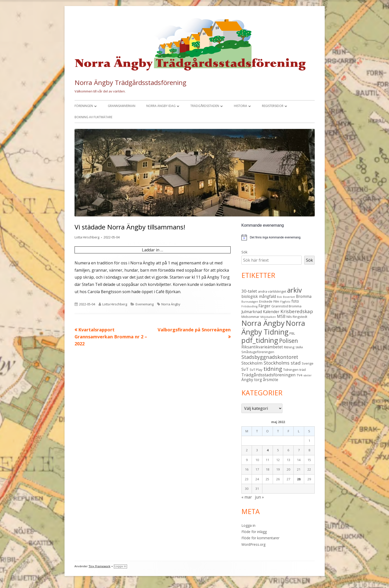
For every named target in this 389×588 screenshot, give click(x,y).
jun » (259, 497)
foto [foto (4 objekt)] (295, 301)
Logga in (248, 525)
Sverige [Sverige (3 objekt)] (308, 363)
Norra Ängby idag (161, 106)
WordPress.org (253, 544)
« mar (247, 497)
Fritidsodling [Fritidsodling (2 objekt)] (249, 306)
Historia (241, 106)
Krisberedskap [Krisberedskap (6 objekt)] (297, 311)
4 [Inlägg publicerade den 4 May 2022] (268, 450)
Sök (244, 252)
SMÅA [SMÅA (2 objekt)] (299, 347)
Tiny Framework (99, 566)
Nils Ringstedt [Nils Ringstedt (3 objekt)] (297, 317)
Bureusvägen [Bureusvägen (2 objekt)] (250, 302)
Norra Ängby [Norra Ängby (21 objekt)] (263, 323)
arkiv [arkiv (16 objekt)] (294, 290)
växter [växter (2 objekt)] (308, 375)
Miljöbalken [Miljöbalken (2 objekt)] (268, 317)
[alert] (278, 237)
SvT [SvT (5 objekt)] (245, 369)
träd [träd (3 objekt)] (303, 370)
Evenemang (145, 304)
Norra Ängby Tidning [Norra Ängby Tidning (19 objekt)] (273, 327)
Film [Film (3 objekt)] (276, 301)
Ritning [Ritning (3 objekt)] (289, 347)
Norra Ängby (171, 304)
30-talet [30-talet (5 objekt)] (249, 291)
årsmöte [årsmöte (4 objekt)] (271, 380)
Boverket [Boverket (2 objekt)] (289, 297)
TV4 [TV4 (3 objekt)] (300, 375)
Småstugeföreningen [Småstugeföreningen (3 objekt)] (258, 352)
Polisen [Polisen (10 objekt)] (289, 341)
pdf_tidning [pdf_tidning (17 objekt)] (260, 340)
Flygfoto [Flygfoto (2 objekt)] (285, 302)
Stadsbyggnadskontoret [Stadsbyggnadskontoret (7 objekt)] (270, 357)
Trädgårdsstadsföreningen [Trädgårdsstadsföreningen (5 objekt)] (269, 375)
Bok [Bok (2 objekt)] (279, 297)
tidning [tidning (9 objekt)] (273, 369)
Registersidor (273, 106)
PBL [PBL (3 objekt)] (292, 333)
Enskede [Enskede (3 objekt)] (266, 301)
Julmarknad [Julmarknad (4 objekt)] (252, 312)
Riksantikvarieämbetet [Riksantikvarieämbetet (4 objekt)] (262, 347)
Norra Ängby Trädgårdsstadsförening (130, 82)
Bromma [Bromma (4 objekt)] (304, 296)
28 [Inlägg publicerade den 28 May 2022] (299, 479)
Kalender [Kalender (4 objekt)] (271, 312)
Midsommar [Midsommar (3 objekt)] (250, 317)
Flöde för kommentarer (260, 538)
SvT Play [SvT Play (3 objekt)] (256, 370)
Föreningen (84, 106)
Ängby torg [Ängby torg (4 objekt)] (252, 380)
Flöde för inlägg (254, 532)
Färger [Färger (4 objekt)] (264, 306)
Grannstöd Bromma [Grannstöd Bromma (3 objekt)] (286, 306)
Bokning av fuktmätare (93, 117)
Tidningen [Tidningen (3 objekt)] (291, 370)
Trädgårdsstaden (205, 106)
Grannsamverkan (122, 106)
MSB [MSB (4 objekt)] (281, 316)
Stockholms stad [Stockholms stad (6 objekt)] (282, 363)
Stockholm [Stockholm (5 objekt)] (252, 363)
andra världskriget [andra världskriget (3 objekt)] (272, 291)
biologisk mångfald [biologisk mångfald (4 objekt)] (259, 296)
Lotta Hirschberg (87, 237)
